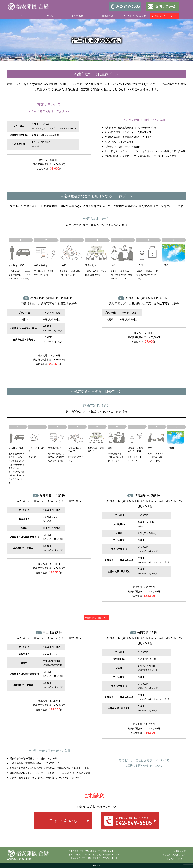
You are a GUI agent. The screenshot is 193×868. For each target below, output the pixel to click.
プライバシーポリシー (176, 859)
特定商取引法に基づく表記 (174, 855)
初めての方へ (79, 16)
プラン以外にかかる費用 (136, 16)
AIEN (98, 865)
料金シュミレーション (164, 16)
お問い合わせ (180, 851)
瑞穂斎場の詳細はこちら (96, 618)
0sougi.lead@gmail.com (20, 859)
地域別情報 (107, 16)
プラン (50, 16)
